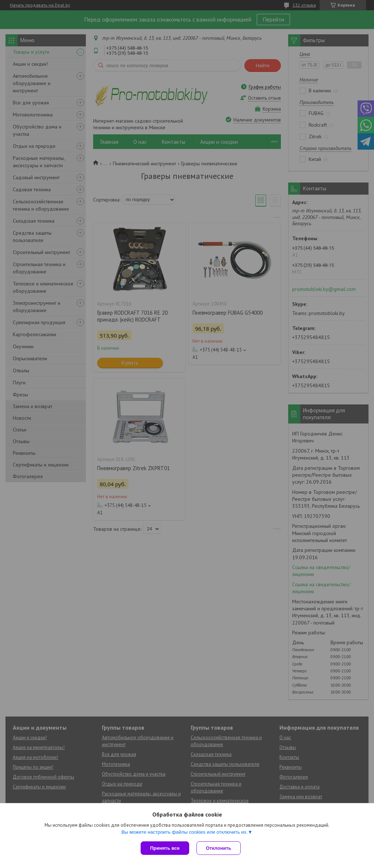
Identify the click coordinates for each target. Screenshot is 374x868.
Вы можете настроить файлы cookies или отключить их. (184, 832)
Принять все (165, 848)
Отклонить (219, 848)
